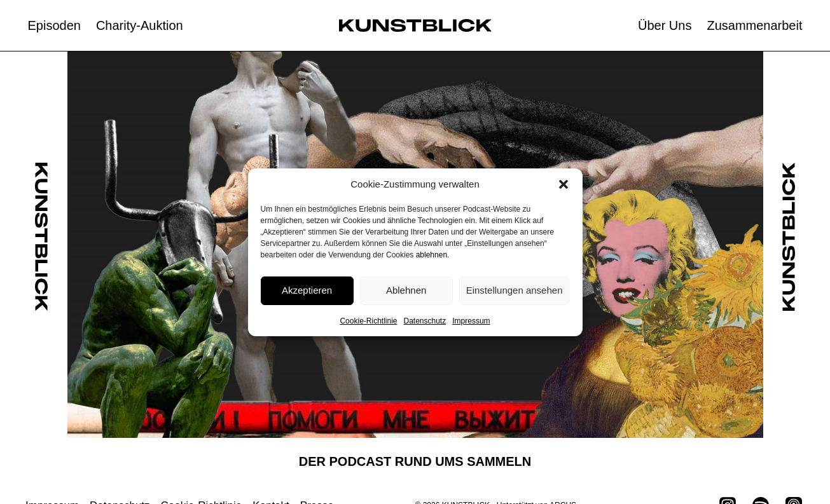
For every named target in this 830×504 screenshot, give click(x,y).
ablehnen (432, 255)
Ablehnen (406, 290)
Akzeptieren (307, 290)
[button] (564, 184)
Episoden (54, 25)
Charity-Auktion (140, 25)
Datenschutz (425, 321)
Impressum (471, 321)
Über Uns (665, 25)
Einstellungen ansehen (515, 290)
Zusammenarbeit (754, 25)
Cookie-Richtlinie (368, 321)
